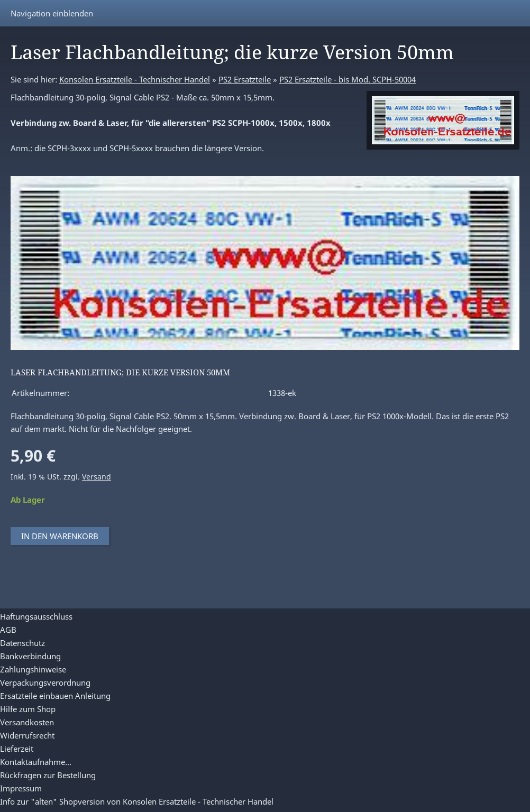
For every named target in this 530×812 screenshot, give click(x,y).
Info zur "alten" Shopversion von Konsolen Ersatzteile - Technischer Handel (137, 801)
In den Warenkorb (60, 536)
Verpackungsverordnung (45, 682)
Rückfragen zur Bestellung (48, 775)
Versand (97, 477)
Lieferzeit (17, 749)
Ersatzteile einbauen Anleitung (55, 696)
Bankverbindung (30, 656)
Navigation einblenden (52, 13)
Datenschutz (22, 643)
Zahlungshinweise (33, 669)
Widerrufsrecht (27, 735)
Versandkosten (27, 722)
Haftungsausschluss (36, 616)
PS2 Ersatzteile (245, 79)
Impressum (21, 788)
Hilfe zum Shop (28, 709)
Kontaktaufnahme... (36, 762)
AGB (8, 630)
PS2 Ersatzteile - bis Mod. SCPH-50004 (348, 79)
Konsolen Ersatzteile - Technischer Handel (135, 79)
